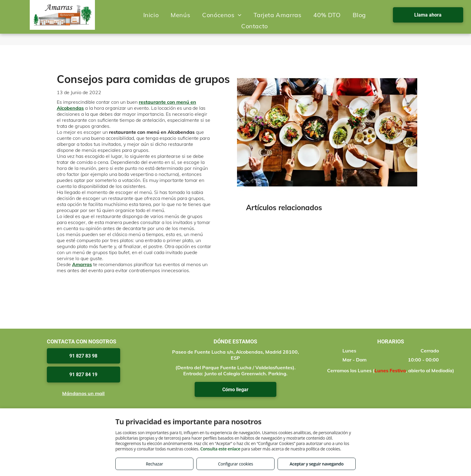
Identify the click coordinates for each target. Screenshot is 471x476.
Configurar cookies (236, 464)
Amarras (82, 264)
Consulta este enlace (220, 449)
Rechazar (154, 464)
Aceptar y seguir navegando (316, 464)
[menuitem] (151, 15)
